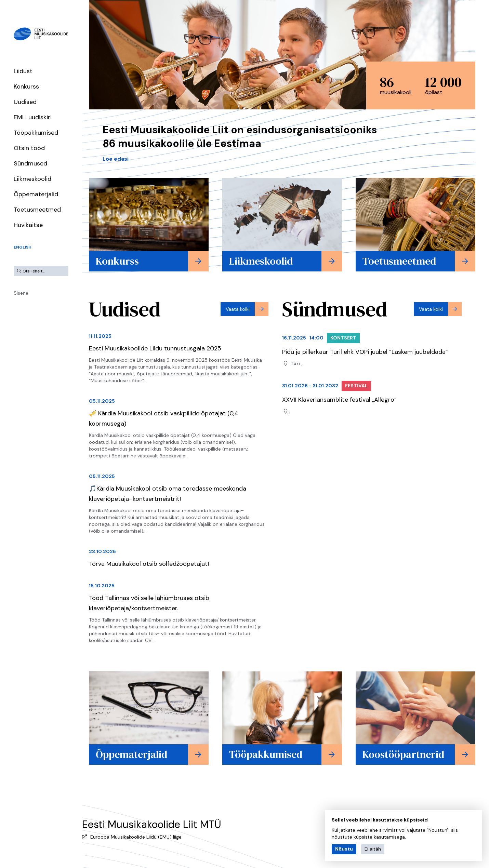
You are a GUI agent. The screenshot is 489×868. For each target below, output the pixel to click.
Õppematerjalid (36, 194)
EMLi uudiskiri (33, 117)
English (23, 247)
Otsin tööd (29, 148)
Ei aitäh (373, 849)
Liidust (23, 71)
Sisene (21, 293)
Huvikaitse (28, 225)
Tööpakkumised (36, 133)
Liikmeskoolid (32, 179)
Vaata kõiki (238, 309)
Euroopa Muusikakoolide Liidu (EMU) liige (136, 837)
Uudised (25, 102)
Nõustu (344, 849)
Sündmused (30, 163)
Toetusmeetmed (37, 210)
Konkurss (26, 86)
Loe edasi (116, 159)
